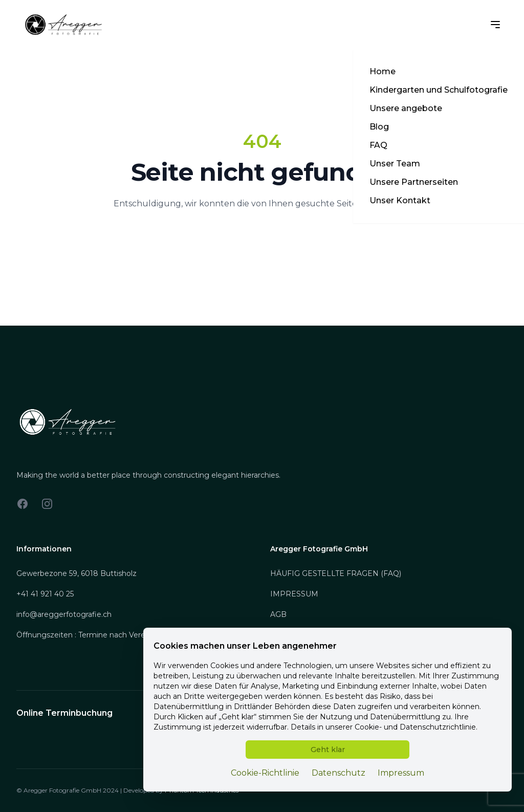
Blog (379, 127)
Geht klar (328, 750)
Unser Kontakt (400, 200)
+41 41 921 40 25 (45, 594)
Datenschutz (339, 773)
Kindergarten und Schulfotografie (439, 90)
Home (383, 71)
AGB (278, 614)
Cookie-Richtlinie (265, 773)
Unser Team (395, 164)
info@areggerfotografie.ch (64, 614)
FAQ (378, 145)
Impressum (401, 773)
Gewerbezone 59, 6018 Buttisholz (77, 573)
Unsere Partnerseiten (414, 182)
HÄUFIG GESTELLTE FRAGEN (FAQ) (336, 573)
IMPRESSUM (294, 594)
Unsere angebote (406, 108)
